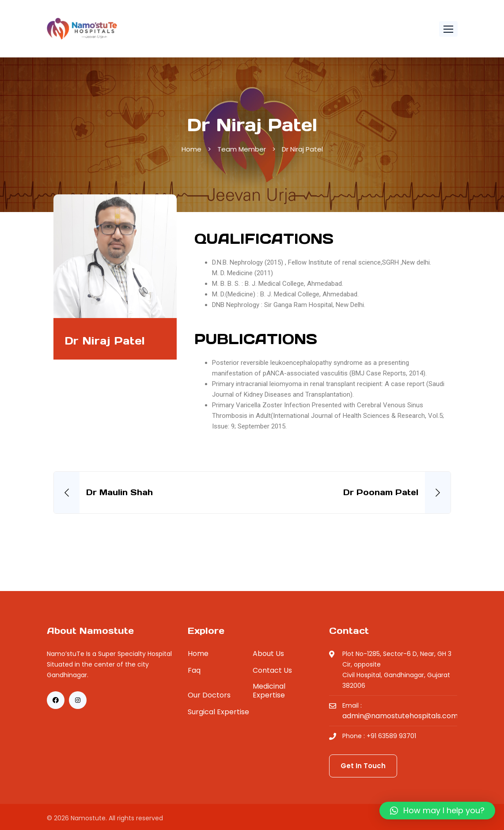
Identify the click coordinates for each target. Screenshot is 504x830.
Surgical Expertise (218, 712)
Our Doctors (209, 695)
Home (191, 149)
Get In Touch (363, 766)
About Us (268, 654)
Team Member (242, 149)
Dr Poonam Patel (381, 492)
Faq (194, 671)
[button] (448, 29)
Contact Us (272, 671)
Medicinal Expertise (269, 691)
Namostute (88, 818)
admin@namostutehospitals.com (400, 716)
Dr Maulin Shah (119, 492)
